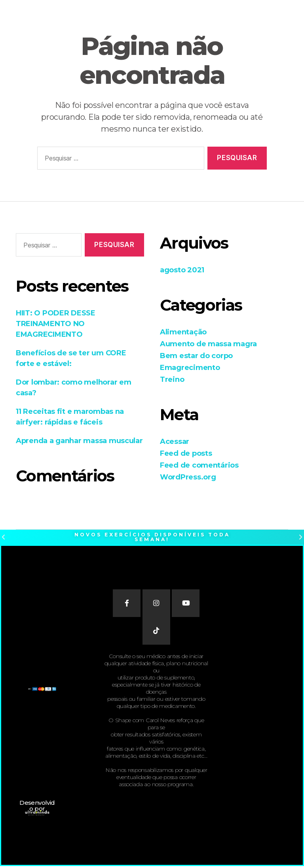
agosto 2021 (182, 270)
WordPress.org (188, 477)
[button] (3, 537)
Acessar (175, 442)
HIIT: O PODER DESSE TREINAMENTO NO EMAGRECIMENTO (56, 324)
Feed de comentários (199, 465)
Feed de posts (186, 453)
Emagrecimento (190, 368)
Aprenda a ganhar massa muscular (79, 441)
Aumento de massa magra (208, 344)
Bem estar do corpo (196, 356)
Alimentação (183, 332)
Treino (172, 379)
